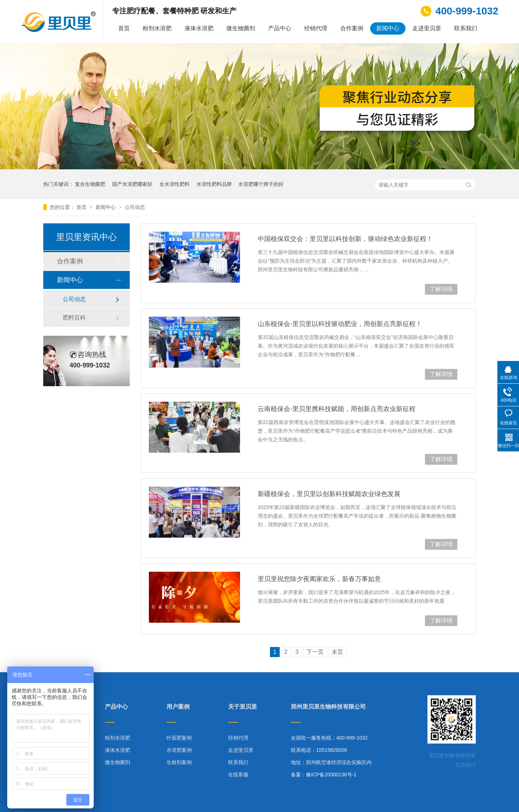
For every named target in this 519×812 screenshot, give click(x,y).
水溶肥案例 (179, 750)
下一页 (315, 652)
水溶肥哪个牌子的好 (261, 184)
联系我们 (466, 28)
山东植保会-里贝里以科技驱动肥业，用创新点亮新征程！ (340, 324)
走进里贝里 (427, 28)
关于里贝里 (243, 707)
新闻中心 (388, 28)
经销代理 (316, 28)
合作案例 (352, 28)
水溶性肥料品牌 (214, 184)
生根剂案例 (179, 762)
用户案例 (178, 707)
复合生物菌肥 (90, 184)
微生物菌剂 (241, 28)
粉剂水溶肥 (157, 28)
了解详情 (441, 289)
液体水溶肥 (199, 28)
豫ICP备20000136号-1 (331, 775)
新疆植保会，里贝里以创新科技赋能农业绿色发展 (329, 494)
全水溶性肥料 (174, 184)
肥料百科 (74, 318)
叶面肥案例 (179, 738)
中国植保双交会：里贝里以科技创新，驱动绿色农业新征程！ (345, 239)
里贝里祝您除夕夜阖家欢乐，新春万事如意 (319, 579)
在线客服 (238, 775)
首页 (124, 28)
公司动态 (135, 207)
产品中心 (280, 28)
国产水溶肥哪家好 (132, 184)
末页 (337, 652)
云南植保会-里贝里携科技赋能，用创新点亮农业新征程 (337, 409)
